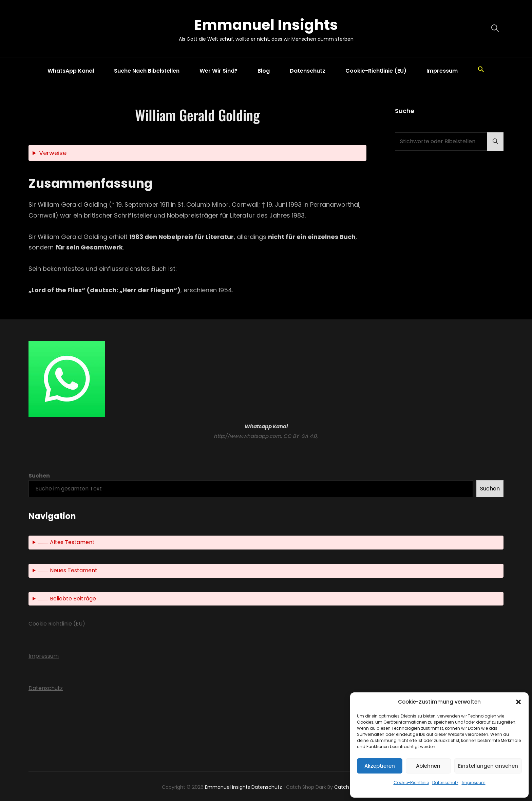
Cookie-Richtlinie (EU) (376, 71)
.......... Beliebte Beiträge (67, 599)
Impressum (474, 783)
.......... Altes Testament (66, 542)
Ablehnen (428, 766)
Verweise (53, 153)
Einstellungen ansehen (488, 766)
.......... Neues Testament (68, 570)
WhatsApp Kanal (71, 71)
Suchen (39, 476)
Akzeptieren (380, 766)
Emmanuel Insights (266, 25)
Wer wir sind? (218, 71)
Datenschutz (445, 783)
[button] (518, 702)
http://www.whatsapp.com (248, 436)
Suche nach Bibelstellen (147, 71)
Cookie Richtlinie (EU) (57, 624)
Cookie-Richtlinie (411, 783)
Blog (264, 71)
